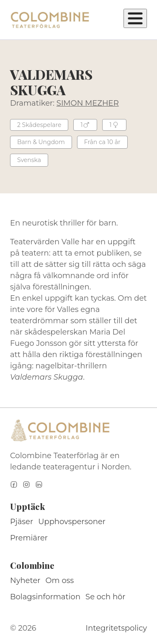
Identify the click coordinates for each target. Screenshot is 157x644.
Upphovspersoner (72, 522)
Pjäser (22, 522)
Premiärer (29, 538)
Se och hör (106, 597)
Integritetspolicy (116, 628)
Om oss (60, 581)
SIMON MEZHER (88, 103)
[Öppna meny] (135, 18)
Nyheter (25, 581)
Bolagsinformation (45, 597)
